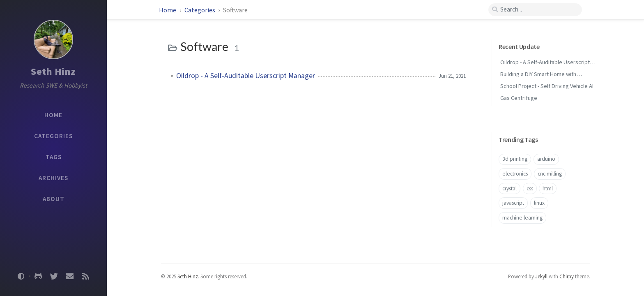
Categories (200, 10)
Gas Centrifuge (519, 98)
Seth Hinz (53, 71)
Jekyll (541, 276)
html (548, 188)
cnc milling (550, 174)
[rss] (85, 276)
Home (168, 10)
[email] (70, 276)
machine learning (522, 218)
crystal (509, 188)
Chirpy (567, 276)
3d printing (515, 159)
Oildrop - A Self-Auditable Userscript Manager (246, 76)
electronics (515, 174)
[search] (535, 10)
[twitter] (54, 276)
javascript (513, 203)
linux (539, 203)
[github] (38, 276)
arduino (546, 159)
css (530, 188)
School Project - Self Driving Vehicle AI (547, 86)
